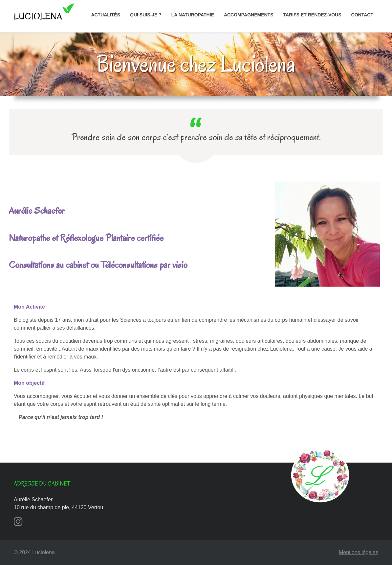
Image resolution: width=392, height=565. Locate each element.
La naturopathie (193, 15)
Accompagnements (249, 15)
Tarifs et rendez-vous (312, 15)
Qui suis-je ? (146, 15)
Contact (362, 15)
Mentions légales (359, 552)
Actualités (106, 15)
